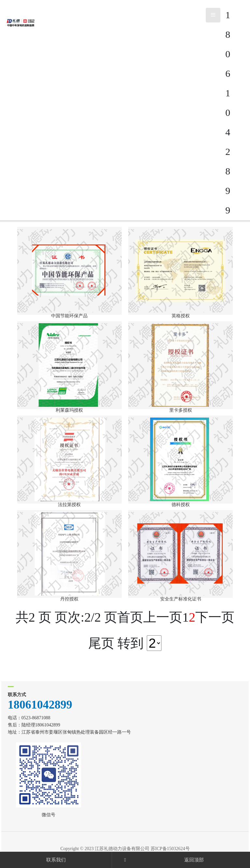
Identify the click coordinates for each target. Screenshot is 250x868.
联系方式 (17, 695)
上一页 (163, 617)
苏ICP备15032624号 (170, 849)
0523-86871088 (36, 718)
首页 (130, 617)
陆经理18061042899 (41, 725)
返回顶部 (194, 860)
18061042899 (40, 705)
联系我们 (56, 860)
